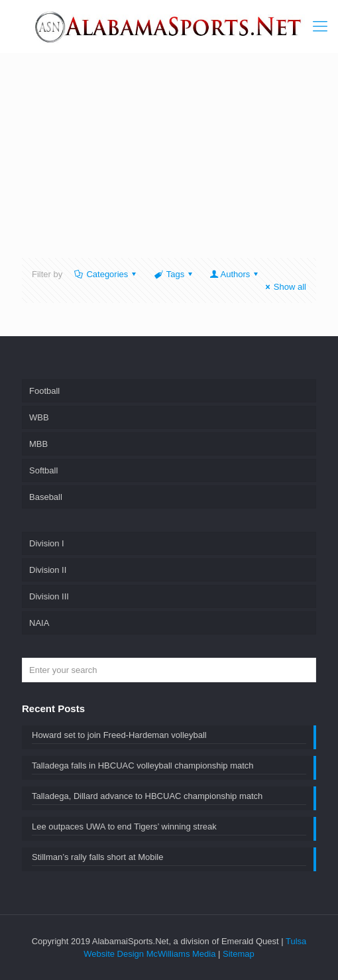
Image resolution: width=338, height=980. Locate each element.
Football (44, 391)
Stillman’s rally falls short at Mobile (97, 857)
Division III (49, 596)
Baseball (46, 497)
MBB (38, 444)
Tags (174, 274)
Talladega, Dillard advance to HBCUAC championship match (147, 796)
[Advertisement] (181, 164)
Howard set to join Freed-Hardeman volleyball (119, 735)
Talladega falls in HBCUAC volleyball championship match (143, 766)
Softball (43, 470)
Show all (284, 287)
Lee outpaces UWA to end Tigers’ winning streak (124, 827)
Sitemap (239, 954)
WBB (39, 417)
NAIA (39, 623)
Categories (106, 274)
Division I (47, 543)
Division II (48, 570)
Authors (235, 274)
